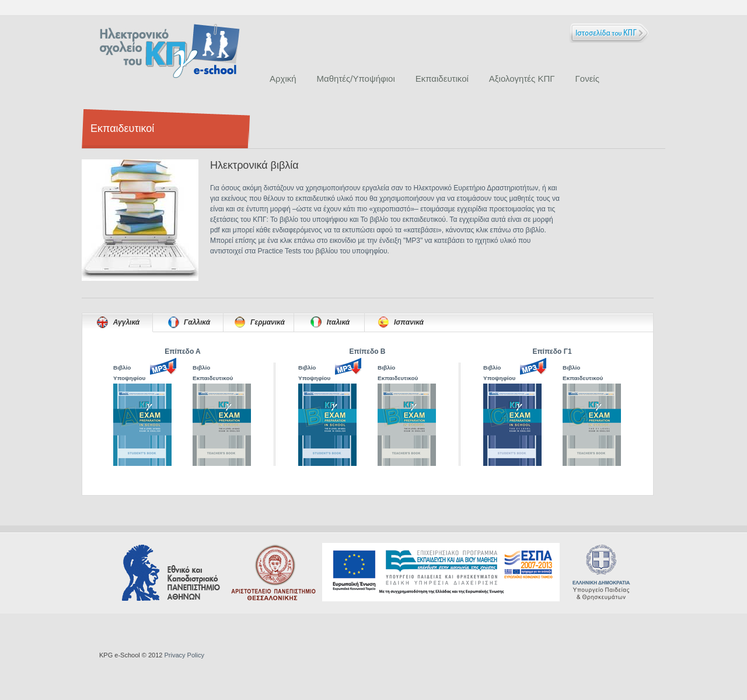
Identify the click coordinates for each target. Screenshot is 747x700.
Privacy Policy (184, 655)
